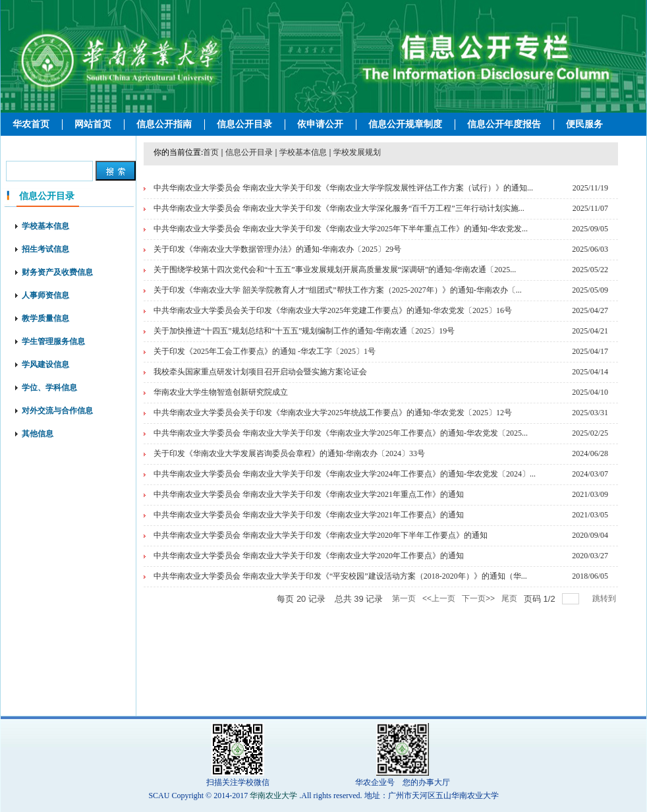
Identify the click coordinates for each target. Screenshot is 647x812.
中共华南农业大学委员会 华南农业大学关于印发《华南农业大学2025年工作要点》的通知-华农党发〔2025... (341, 433)
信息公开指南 (164, 124)
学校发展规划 (357, 152)
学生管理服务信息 (53, 341)
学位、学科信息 (49, 388)
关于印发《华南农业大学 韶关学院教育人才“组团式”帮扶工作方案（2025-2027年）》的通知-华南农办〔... (338, 290)
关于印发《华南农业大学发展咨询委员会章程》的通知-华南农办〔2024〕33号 (289, 453)
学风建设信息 (45, 364)
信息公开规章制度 (405, 124)
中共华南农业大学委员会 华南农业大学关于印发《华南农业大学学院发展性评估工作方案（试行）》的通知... (343, 188)
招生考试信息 (45, 249)
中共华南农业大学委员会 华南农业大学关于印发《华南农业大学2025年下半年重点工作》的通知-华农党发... (341, 229)
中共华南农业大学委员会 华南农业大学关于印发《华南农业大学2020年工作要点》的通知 (309, 556)
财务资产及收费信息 (57, 272)
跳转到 (605, 598)
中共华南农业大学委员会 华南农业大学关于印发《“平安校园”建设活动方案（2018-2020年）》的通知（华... (340, 576)
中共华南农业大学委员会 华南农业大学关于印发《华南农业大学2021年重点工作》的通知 (309, 494)
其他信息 (38, 434)
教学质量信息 (45, 318)
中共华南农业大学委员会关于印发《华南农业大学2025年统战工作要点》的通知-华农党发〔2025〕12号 (333, 413)
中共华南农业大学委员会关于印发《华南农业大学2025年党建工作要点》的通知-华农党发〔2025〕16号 (333, 310)
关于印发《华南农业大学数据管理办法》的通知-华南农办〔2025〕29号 (277, 249)
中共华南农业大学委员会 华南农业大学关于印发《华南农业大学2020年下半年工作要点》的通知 (321, 535)
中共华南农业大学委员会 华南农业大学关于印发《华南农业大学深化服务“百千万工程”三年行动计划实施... (339, 208)
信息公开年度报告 (504, 124)
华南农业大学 (273, 796)
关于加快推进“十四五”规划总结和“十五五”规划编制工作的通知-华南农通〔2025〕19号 (304, 331)
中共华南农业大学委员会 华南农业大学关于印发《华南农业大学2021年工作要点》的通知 (309, 515)
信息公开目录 (244, 124)
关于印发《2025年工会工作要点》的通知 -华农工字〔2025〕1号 (265, 351)
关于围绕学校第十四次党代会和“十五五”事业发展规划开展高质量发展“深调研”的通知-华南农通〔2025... (335, 270)
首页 (211, 152)
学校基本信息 (45, 226)
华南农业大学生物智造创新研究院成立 (221, 392)
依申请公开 (320, 124)
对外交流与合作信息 (57, 411)
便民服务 (584, 124)
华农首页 (31, 124)
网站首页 (93, 124)
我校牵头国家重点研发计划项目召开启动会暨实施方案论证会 (260, 372)
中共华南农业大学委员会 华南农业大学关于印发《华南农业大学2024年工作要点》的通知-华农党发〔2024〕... (345, 474)
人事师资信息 (45, 295)
